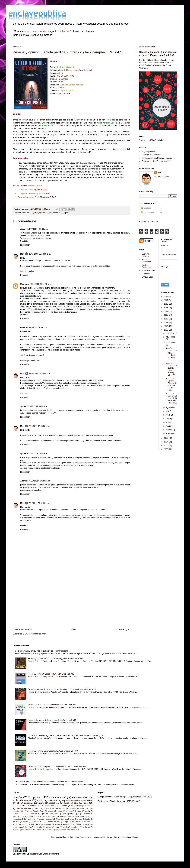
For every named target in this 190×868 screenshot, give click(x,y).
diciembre (170, 333)
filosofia (28, 827)
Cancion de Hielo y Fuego (57, 822)
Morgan (16, 824)
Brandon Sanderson (31, 806)
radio (34, 822)
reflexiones (28, 811)
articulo (40, 800)
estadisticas (17, 827)
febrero (169, 430)
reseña (55, 213)
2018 (166, 296)
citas (72, 819)
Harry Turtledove (61, 830)
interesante (52, 800)
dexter (87, 824)
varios (86, 803)
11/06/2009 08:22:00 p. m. (40, 374)
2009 (166, 330)
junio (168, 415)
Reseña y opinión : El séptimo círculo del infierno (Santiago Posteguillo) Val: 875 (62, 689)
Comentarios (148, 213)
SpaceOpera (54, 803)
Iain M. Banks (30, 819)
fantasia (27, 800)
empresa (64, 806)
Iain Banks (76, 822)
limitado (78, 811)
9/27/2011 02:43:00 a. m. (37, 453)
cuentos (69, 811)
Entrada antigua (122, 629)
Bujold (30, 816)
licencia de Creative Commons (46, 854)
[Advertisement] (71, 602)
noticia (65, 827)
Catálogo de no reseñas (152, 155)
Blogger (135, 837)
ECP (23, 830)
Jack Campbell (20, 132)
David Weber (42, 816)
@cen (23, 229)
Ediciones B (88, 800)
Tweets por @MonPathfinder (151, 140)
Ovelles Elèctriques (146, 266)
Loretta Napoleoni (46, 819)
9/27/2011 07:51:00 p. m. (39, 503)
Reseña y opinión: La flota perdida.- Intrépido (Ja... (171, 354)
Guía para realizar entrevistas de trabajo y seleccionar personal (42, 651)
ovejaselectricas (84, 814)
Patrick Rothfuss (29, 824)
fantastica (16, 811)
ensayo (41, 803)
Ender (54, 816)
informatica (38, 827)
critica (79, 819)
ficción (74, 806)
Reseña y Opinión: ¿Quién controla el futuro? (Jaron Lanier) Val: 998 (57, 766)
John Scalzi (40, 811)
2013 (166, 315)
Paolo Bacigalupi (51, 814)
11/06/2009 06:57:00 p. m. (37, 327)
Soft (64, 808)
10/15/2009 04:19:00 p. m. (37, 229)
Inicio (74, 629)
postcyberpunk (18, 816)
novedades (75, 827)
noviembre (170, 337)
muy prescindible (23, 808)
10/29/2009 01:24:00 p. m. (41, 284)
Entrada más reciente (22, 629)
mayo (169, 419)
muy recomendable (70, 800)
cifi (18, 803)
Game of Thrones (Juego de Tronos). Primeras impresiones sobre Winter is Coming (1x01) (66, 735)
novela (87, 811)
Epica (67, 803)
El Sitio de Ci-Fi (148, 270)
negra (57, 827)
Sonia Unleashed (146, 261)
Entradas (146, 208)
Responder (25, 245)
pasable (49, 213)
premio (26, 822)
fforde (87, 819)
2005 (166, 449)
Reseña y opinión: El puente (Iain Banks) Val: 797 (171, 369)
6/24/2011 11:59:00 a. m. (37, 406)
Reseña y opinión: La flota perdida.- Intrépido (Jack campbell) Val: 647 (67, 52)
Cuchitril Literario (145, 255)
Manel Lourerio (36, 814)
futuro (64, 814)
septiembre (171, 343)
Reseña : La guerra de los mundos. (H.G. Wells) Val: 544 (52, 720)
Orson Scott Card (51, 808)
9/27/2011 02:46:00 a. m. (40, 481)
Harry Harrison (47, 830)
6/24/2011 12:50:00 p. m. (39, 426)
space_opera (64, 213)
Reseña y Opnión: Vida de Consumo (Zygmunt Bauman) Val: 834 (55, 659)
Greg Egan (79, 816)
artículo (51, 811)
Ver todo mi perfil (161, 177)
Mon (22, 254)
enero (169, 433)
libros (36, 213)
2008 (166, 438)
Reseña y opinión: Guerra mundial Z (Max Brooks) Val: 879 (53, 751)
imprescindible (87, 806)
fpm (111, 837)
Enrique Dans (147, 277)
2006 (166, 445)
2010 (166, 326)
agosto (169, 407)
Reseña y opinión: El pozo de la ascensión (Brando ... (171, 398)
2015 (166, 308)
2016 (166, 304)
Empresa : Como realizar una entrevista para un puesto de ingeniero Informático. (49, 782)
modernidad (73, 830)
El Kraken (146, 274)
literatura (16, 822)
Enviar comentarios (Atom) (36, 634)
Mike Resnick (61, 819)
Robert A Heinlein (62, 824)
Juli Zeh (87, 822)
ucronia (15, 830)
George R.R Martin (33, 830)
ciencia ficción (50, 806)
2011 (166, 322)
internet (49, 827)
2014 (166, 311)
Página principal (148, 152)
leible (15, 800)
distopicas (28, 803)
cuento (60, 811)
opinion (42, 213)
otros (76, 803)
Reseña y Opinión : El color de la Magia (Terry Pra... (171, 384)
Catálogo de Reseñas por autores (156, 161)
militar (72, 814)
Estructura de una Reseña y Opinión (157, 158)
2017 (166, 300)
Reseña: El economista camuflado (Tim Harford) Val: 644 (52, 705)
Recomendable (80, 797)
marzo (169, 426)
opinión (15, 814)
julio (168, 411)
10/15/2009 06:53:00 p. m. (40, 254)
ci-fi (64, 797)
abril (168, 422)
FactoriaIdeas (65, 816)
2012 (166, 319)
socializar (86, 827)
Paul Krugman (45, 824)
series (24, 814)
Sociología (77, 824)
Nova (15, 806)
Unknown (25, 284)
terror (37, 808)
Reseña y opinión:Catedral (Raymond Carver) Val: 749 (51, 674)
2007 (166, 442)
